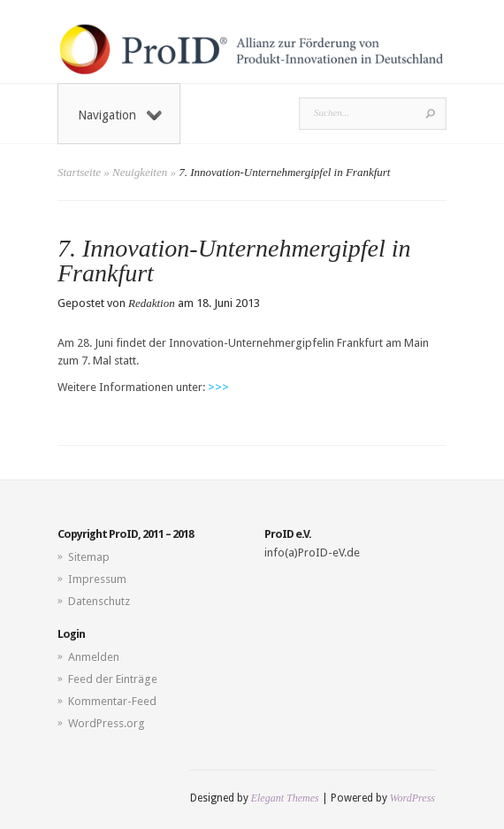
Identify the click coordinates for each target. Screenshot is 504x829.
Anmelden (94, 657)
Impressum (97, 579)
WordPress (412, 798)
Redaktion (152, 303)
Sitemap (89, 557)
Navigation (120, 115)
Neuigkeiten (140, 172)
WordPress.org (107, 723)
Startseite (79, 172)
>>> (218, 387)
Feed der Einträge (113, 679)
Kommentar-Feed (112, 701)
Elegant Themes (285, 798)
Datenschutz (99, 601)
